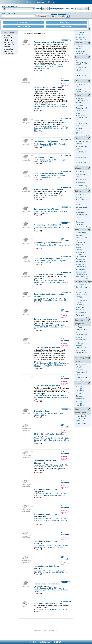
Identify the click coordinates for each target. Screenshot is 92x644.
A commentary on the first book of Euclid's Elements (54, 225)
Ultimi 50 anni (83, 147)
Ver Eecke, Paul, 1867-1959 (51, 178)
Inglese (80, 183)
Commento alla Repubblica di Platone (48, 274)
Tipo (77, 57)
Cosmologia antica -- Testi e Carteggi (81, 295)
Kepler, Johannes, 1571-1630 (45, 570)
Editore (78, 191)
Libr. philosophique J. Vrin (82, 207)
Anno (77, 138)
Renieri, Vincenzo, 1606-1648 (55, 496)
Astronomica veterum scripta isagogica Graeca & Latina (55, 42)
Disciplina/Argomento (83, 281)
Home (29, 2)
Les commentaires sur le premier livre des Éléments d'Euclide (57, 174)
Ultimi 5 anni (82, 157)
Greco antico (82, 174)
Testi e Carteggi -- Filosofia (80, 389)
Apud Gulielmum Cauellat (80, 222)
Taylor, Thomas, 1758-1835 (49, 196)
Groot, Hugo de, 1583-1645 (53, 547)
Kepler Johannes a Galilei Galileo (47, 566)
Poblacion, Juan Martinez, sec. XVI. (47, 325)
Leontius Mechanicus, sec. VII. (49, 68)
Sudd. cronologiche (81, 411)
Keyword (79, 383)
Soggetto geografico (80, 322)
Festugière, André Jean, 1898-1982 (50, 145)
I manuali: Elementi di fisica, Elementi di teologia (52, 584)
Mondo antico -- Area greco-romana (82, 418)
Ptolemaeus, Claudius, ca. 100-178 (47, 126)
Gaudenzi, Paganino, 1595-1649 (56, 521)
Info (34, 2)
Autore (78, 95)
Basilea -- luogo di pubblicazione (81, 345)
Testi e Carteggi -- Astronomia (80, 396)
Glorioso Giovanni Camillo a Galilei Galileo (50, 434)
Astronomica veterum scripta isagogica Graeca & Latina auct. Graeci (60, 88)
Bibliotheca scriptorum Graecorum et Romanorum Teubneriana (81, 257)
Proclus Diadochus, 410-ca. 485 (82, 108)
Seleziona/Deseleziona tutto (34, 33)
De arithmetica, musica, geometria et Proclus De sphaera (56, 294)
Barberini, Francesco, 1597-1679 (51, 467)
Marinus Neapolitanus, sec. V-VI (49, 589)
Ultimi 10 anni (83, 152)
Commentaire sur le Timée (44, 158)
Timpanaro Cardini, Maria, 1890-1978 (50, 262)
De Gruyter (82, 194)
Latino (80, 171)
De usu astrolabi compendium (45, 319)
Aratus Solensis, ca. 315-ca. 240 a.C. (49, 66)
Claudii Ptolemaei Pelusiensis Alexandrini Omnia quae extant (57, 120)
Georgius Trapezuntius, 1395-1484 (51, 127)
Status (78, 81)
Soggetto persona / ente (83, 360)
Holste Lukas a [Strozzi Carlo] (45, 461)
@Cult (46, 630)
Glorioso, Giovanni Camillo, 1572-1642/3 (49, 438)
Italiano (80, 180)
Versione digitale (65, 85)
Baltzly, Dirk (63, 211)
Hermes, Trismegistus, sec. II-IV (50, 396)
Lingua (78, 168)
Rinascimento (83, 424)
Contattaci (41, 2)
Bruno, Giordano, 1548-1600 (54, 572)
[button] (45, 9)
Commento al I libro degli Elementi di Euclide (51, 259)
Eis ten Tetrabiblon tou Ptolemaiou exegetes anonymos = (56, 348)
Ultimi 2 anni (82, 163)
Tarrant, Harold (39, 213)
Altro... (88, 136)
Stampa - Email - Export (9, 30)
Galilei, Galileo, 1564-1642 (81, 131)
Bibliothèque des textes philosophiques (81, 235)
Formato (79, 43)
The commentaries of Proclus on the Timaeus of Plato (54, 189)
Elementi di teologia (41, 411)
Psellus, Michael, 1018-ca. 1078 (45, 298)
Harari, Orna (39, 610)
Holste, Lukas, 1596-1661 (43, 465)
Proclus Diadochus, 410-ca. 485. (46, 65)
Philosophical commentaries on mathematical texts (53, 604)
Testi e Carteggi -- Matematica (80, 404)
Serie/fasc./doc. (82, 75)
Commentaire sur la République (46, 142)
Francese (81, 186)
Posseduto (82, 84)
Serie (77, 230)
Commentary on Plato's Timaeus (46, 209)
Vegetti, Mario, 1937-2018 (59, 282)
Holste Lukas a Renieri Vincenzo (46, 490)
